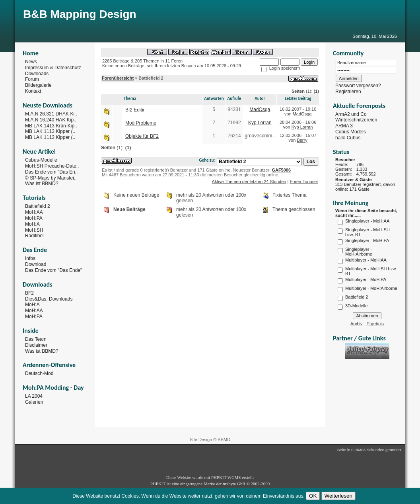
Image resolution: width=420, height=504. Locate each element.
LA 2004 (34, 396)
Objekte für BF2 (142, 136)
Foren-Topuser (304, 182)
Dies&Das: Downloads (49, 299)
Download (36, 264)
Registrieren (348, 92)
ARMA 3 (344, 126)
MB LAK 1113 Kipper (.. (50, 131)
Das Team (36, 339)
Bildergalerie (38, 85)
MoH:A (32, 224)
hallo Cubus (348, 138)
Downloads (37, 73)
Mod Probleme (141, 123)
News (31, 62)
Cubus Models (351, 132)
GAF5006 (281, 170)
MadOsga (260, 109)
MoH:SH (34, 230)
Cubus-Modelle (41, 160)
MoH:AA (34, 212)
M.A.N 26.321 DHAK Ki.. (51, 114)
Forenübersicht (118, 78)
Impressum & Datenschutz (53, 68)
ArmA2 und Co (351, 114)
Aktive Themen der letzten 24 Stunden (249, 182)
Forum (32, 79)
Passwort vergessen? (358, 86)
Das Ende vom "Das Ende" (53, 270)
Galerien (34, 402)
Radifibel (34, 236)
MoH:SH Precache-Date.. (52, 166)
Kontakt (33, 91)
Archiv (357, 324)
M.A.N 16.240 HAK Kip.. (51, 120)
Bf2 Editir (135, 110)
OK (313, 496)
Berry (302, 140)
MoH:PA (34, 218)
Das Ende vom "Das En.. (51, 172)
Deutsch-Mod (39, 373)
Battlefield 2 (38, 206)
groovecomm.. (260, 136)
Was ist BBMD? (42, 184)
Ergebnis (375, 324)
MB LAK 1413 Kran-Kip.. (51, 125)
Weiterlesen (338, 496)
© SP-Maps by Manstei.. (51, 178)
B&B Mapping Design (80, 14)
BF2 (29, 293)
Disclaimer (36, 345)
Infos (30, 258)
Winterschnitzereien (356, 120)
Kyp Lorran (260, 123)
